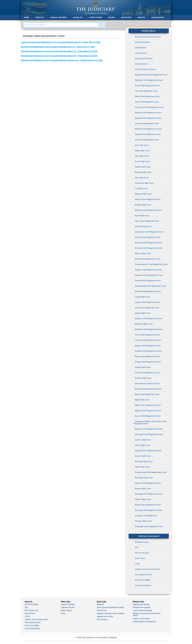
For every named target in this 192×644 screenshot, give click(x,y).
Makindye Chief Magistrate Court (149, 80)
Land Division (141, 53)
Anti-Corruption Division (145, 69)
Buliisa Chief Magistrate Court (148, 259)
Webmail (100, 604)
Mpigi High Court (142, 400)
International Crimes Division (147, 384)
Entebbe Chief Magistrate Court (148, 351)
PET (137, 548)
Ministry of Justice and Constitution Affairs (147, 615)
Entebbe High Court (143, 226)
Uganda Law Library (105, 616)
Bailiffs (141, 17)
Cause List (78, 17)
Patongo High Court (143, 521)
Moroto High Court (143, 489)
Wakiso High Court (143, 254)
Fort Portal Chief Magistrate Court (149, 107)
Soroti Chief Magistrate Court (147, 86)
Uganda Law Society (141, 604)
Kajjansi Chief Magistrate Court (148, 270)
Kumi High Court (142, 216)
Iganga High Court (143, 313)
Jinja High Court (142, 156)
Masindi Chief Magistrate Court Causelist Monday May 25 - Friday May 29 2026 (61, 42)
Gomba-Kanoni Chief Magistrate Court (151, 264)
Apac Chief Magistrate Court (147, 221)
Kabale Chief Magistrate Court (148, 134)
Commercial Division (144, 59)
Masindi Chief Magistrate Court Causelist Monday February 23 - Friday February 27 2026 (62, 60)
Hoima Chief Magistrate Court (148, 373)
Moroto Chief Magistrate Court (148, 505)
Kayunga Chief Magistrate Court (149, 510)
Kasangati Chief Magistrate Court (149, 526)
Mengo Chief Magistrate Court (148, 199)
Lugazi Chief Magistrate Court (148, 302)
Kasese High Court (143, 456)
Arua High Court (142, 145)
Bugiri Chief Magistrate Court (147, 356)
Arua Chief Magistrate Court (147, 124)
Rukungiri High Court (144, 478)
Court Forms (140, 558)
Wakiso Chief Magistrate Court (148, 405)
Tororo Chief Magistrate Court (148, 335)
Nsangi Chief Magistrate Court (148, 281)
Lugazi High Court (143, 297)
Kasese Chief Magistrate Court (148, 37)
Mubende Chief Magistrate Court (149, 329)
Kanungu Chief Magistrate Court (149, 494)
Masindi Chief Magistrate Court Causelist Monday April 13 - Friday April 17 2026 (58, 47)
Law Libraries (102, 619)
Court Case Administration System (110, 607)
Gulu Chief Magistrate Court (147, 140)
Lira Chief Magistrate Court (146, 91)
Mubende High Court (144, 324)
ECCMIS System (142, 542)
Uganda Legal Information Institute (110, 613)
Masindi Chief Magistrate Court (148, 129)
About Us (40, 17)
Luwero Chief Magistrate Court (148, 340)
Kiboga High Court (143, 367)
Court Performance (143, 585)
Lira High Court (141, 189)
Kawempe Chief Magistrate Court (149, 275)
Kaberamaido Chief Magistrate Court (150, 286)
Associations (158, 17)
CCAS (137, 564)
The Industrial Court (143, 575)
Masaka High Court (143, 205)
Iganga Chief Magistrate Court (148, 346)
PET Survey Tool (142, 553)
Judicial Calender (68, 604)
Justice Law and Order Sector (148, 569)
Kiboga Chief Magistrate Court (148, 362)
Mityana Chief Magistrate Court (148, 411)
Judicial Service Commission (144, 622)
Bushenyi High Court (144, 461)
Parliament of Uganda (141, 607)
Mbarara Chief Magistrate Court (148, 210)
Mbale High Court (142, 151)
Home (26, 17)
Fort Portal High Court (144, 183)
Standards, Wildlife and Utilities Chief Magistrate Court (150, 423)
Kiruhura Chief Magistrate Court (148, 248)
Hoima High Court (142, 467)
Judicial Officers (58, 17)
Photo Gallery (66, 610)
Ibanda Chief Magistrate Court (148, 237)
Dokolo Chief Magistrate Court (148, 291)
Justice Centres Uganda (142, 610)
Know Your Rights (143, 580)
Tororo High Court (143, 445)
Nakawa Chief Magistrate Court (148, 118)
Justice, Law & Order (141, 619)
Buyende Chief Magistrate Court (149, 243)
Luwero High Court (143, 440)
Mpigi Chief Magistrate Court (147, 394)
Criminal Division (142, 42)
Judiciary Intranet (68, 607)
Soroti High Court (142, 161)
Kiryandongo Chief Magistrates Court (151, 472)
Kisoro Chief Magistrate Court (148, 416)
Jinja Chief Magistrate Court (147, 102)
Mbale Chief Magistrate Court (147, 96)
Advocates (126, 17)
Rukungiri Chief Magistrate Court (149, 434)
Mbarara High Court (143, 194)
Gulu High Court (142, 178)
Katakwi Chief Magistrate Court (148, 451)
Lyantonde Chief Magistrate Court (149, 232)
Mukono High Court (143, 378)
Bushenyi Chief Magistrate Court (149, 429)
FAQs (63, 613)
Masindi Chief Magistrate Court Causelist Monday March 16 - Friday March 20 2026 (59, 51)
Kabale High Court (143, 167)
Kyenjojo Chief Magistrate (146, 516)
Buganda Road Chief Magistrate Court (151, 75)
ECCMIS (112, 17)
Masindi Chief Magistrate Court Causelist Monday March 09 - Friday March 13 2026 (59, 56)
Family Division (141, 64)
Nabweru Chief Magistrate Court (149, 319)
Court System (95, 17)
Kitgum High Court (143, 499)
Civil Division (140, 48)
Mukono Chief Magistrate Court (148, 389)
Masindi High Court (143, 172)
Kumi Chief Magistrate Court (147, 308)
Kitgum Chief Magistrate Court (148, 483)
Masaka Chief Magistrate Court (148, 113)
